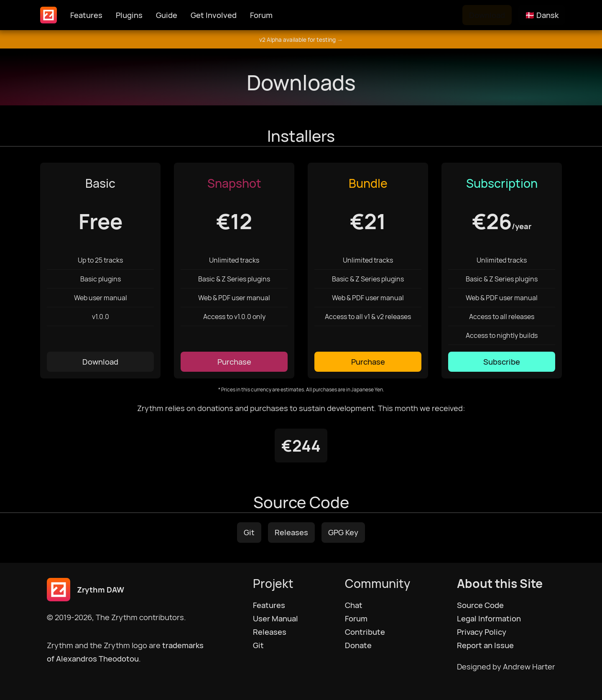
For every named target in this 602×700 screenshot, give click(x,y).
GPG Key (343, 532)
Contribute (365, 632)
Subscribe (502, 362)
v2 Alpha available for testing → (301, 40)
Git (249, 532)
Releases (291, 532)
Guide (167, 15)
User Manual (275, 618)
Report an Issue (485, 645)
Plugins (129, 15)
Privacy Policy (482, 632)
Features (86, 15)
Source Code (480, 605)
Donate (358, 645)
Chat (354, 605)
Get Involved (214, 15)
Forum (261, 15)
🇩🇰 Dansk (542, 15)
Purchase (234, 362)
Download (487, 15)
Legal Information (489, 618)
